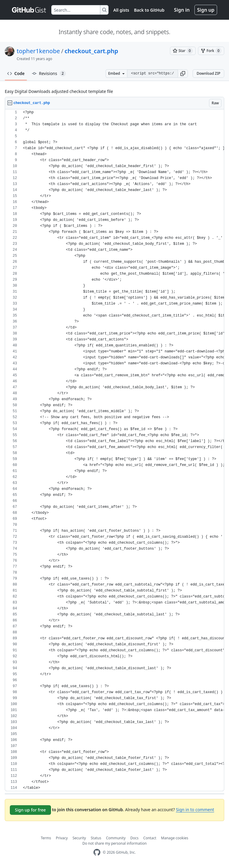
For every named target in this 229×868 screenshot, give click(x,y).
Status (96, 838)
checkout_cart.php (91, 51)
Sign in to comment (195, 810)
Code (16, 73)
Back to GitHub (149, 10)
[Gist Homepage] (29, 10)
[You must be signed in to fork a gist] (211, 51)
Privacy (62, 838)
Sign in (182, 10)
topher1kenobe (38, 51)
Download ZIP (208, 73)
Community (116, 838)
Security (79, 838)
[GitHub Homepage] (97, 852)
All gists (121, 10)
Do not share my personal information (114, 843)
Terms (46, 838)
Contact (150, 838)
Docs (134, 838)
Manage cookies (175, 838)
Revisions (49, 74)
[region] (114, 450)
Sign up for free (30, 810)
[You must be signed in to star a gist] (183, 51)
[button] (183, 74)
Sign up (206, 10)
